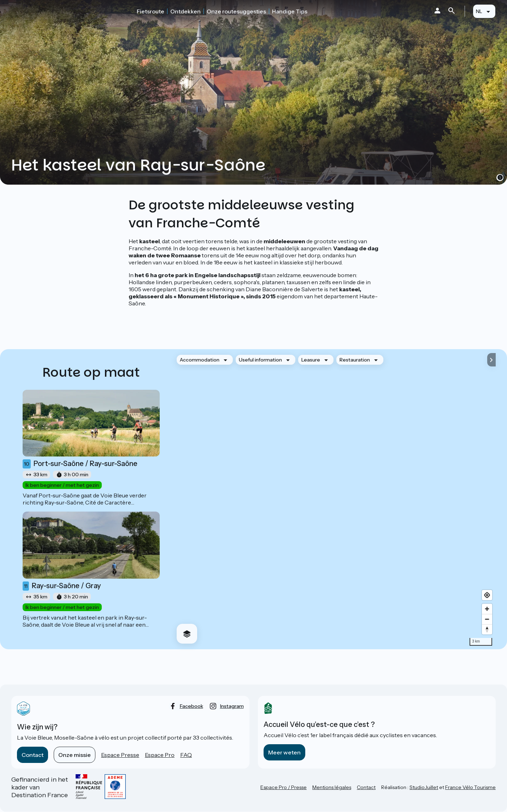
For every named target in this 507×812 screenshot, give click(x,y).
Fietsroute (151, 11)
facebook (191, 706)
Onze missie (75, 755)
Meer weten (284, 752)
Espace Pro (160, 755)
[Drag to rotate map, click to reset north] (487, 629)
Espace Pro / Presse (284, 787)
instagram (232, 706)
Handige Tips (290, 11)
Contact (33, 755)
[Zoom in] (487, 609)
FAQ (186, 755)
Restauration (355, 360)
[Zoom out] (487, 619)
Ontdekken (185, 11)
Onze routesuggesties (236, 11)
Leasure (311, 360)
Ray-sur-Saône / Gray (62, 586)
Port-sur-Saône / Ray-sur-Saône (80, 464)
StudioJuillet (424, 787)
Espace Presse (120, 755)
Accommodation (200, 360)
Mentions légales (332, 787)
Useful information (260, 360)
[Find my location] (487, 595)
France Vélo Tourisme (470, 787)
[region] (333, 499)
